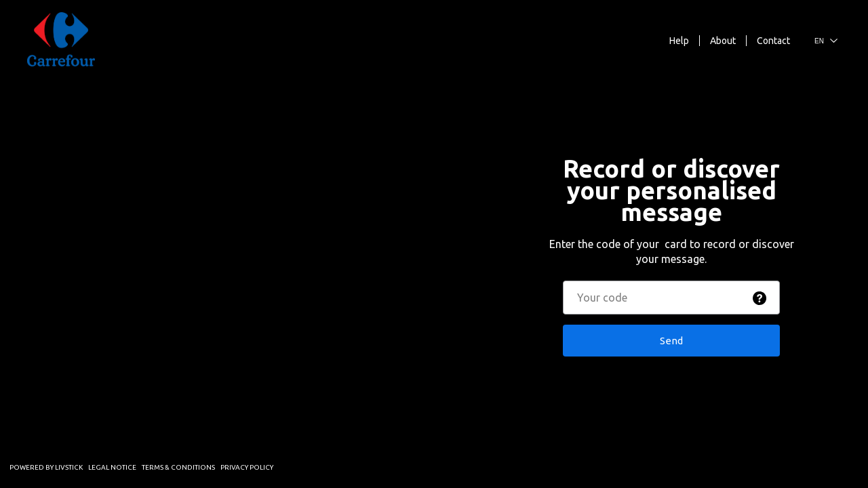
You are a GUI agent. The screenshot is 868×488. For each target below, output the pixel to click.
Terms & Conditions (178, 467)
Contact (773, 41)
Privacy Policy (247, 467)
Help (679, 41)
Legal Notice (112, 467)
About (723, 41)
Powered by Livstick (46, 467)
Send (671, 341)
